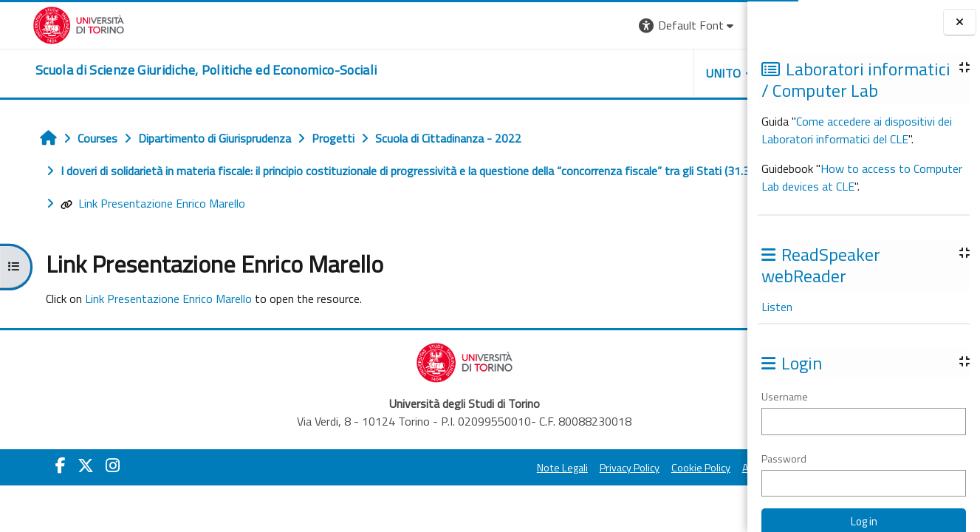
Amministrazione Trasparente (662, 488)
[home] (174, 70)
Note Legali (413, 488)
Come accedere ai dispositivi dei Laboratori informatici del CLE (857, 130)
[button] (539, 25)
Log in (720, 25)
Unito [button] (575, 73)
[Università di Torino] (46, 24)
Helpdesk (658, 73)
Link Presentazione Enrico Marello (128, 224)
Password (784, 458)
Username (785, 396)
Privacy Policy (480, 488)
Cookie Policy (552, 488)
